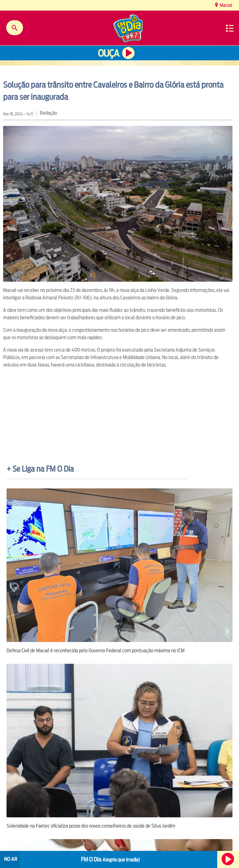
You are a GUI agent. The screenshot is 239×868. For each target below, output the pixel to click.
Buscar (15, 28)
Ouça (108, 53)
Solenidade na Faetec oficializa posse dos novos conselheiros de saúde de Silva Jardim (91, 826)
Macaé (225, 5)
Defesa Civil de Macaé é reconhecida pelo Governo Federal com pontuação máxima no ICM (96, 651)
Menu (230, 28)
